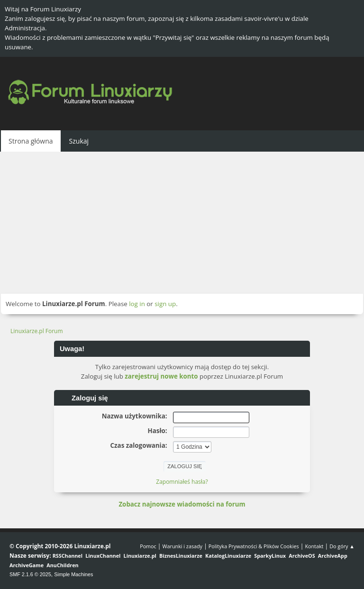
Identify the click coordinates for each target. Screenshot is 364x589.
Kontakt (314, 546)
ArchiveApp (333, 556)
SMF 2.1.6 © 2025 (30, 574)
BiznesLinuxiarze (181, 556)
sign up (165, 304)
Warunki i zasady (182, 546)
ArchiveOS (302, 556)
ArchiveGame (27, 565)
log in (137, 304)
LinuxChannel (103, 556)
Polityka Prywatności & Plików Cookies (254, 546)
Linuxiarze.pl (140, 556)
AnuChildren (62, 565)
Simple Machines (73, 574)
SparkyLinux (270, 556)
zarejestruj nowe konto (161, 376)
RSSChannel (68, 556)
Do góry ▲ (342, 546)
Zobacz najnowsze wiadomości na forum (182, 504)
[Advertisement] (182, 223)
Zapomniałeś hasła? (182, 482)
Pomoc (148, 546)
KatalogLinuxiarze (228, 556)
